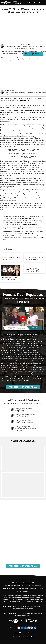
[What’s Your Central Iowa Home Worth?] (23, 583)
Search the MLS (20, 229)
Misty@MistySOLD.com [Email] (25, 615)
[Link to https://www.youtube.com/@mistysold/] (19, 628)
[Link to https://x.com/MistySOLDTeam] (32, 628)
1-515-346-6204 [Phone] (34, 2)
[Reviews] (19, 591)
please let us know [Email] (37, 602)
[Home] (11, 2)
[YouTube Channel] (24, 588)
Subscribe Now (29, 233)
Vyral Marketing (29, 637)
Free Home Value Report (30, 224)
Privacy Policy (18, 633)
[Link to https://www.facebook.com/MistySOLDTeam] (22, 628)
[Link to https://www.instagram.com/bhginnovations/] (29, 628)
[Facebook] (33, 588)
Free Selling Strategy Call (33, 54)
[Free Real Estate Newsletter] (33, 586)
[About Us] (40, 588)
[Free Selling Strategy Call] (26, 580)
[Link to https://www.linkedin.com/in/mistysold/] (25, 628)
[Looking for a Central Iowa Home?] (15, 586)
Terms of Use (28, 633)
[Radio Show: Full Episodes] (10, 588)
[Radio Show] (26, 591)
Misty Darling (26, 44)
